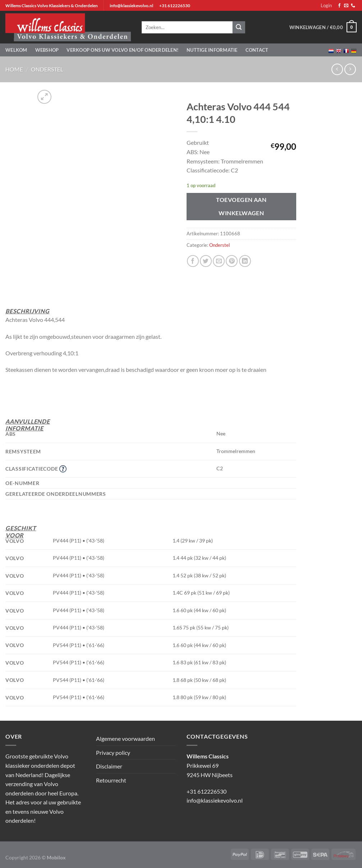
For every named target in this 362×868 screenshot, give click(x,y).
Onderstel (47, 69)
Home (14, 69)
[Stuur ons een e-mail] (346, 6)
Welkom (16, 50)
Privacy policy (113, 752)
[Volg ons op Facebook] (339, 6)
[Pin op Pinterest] (232, 261)
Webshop (47, 50)
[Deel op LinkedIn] (245, 261)
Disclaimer (109, 766)
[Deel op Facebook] (193, 261)
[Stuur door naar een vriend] (219, 261)
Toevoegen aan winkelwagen (241, 206)
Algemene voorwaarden (125, 738)
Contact (257, 50)
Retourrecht (111, 780)
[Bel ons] (353, 6)
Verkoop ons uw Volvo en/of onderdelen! (123, 50)
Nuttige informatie (212, 50)
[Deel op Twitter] (206, 261)
